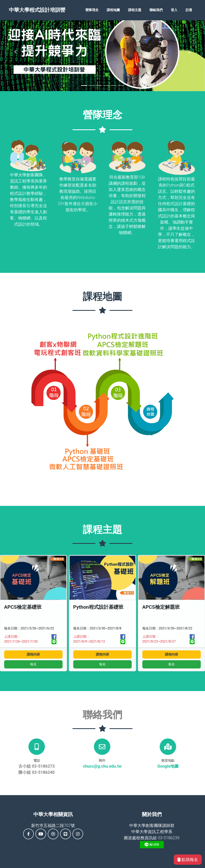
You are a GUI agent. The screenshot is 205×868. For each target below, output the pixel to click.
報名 (84, 664)
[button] (15, 52)
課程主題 (135, 11)
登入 (174, 11)
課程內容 (84, 654)
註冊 (189, 11)
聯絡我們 (156, 11)
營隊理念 (92, 11)
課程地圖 (113, 11)
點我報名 (188, 860)
